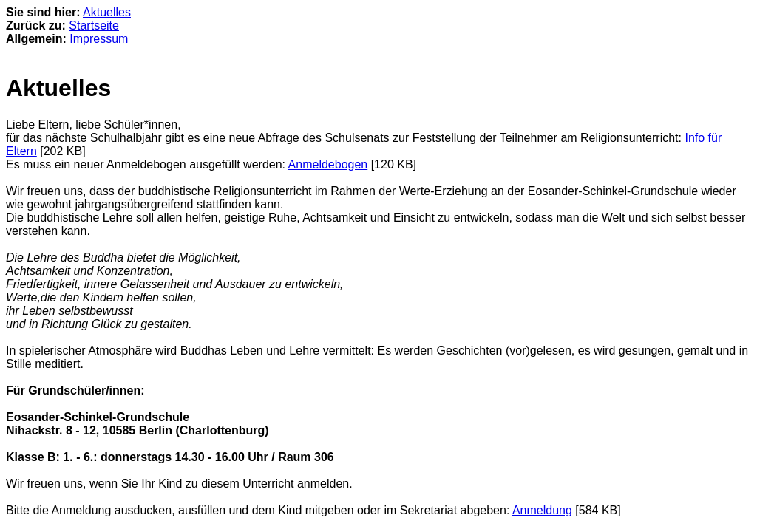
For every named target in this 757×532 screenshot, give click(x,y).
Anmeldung (542, 510)
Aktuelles (107, 12)
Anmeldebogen (328, 164)
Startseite (94, 25)
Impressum (99, 39)
